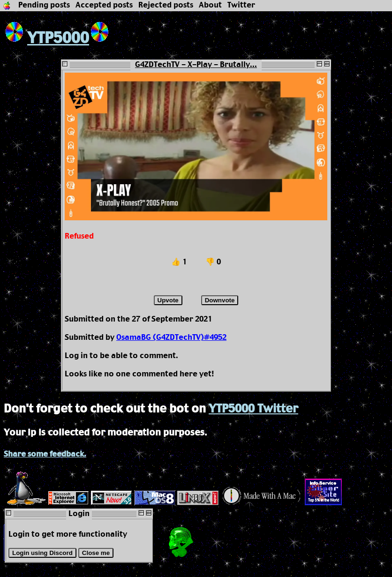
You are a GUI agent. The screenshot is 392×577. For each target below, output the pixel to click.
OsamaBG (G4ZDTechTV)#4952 (171, 338)
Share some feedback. (45, 454)
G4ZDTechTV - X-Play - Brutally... (196, 65)
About (210, 5)
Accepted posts (104, 5)
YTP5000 (46, 39)
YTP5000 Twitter (253, 409)
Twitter (241, 5)
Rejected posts (166, 5)
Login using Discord (42, 553)
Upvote (168, 300)
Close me (96, 553)
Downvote (220, 300)
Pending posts (44, 5)
